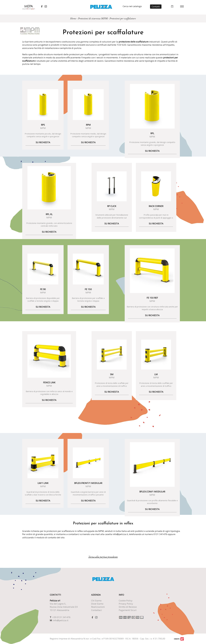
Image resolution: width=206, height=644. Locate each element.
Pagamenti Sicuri (128, 610)
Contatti (156, 6)
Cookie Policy (126, 601)
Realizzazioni (98, 607)
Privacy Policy (126, 604)
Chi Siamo (96, 601)
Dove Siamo (97, 604)
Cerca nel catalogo (132, 6)
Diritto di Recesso (128, 607)
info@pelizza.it (61, 620)
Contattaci (96, 610)
